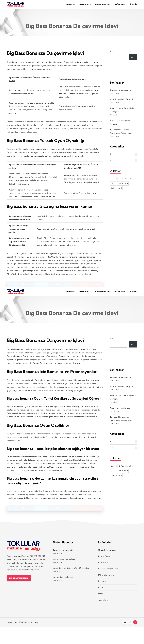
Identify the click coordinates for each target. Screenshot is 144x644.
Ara (111, 53)
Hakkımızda (85, 5)
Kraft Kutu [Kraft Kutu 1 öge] (123, 185)
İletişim (134, 5)
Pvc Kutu (102, 585)
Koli (111, 156)
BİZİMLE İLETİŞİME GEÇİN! (20, 582)
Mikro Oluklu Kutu (106, 578)
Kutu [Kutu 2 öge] (114, 180)
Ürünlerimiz (121, 5)
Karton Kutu (104, 566)
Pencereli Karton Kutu (108, 572)
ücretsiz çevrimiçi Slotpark (122, 101)
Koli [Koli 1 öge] (113, 185)
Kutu (112, 162)
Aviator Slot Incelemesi (120, 122)
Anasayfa (71, 5)
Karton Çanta (104, 559)
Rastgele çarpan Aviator (120, 92)
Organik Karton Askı (107, 553)
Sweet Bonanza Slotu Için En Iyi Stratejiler (71, 571)
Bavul (101, 591)
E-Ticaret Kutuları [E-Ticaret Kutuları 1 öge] (127, 180)
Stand (101, 597)
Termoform (103, 603)
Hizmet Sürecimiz (103, 5)
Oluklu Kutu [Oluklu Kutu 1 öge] (116, 190)
